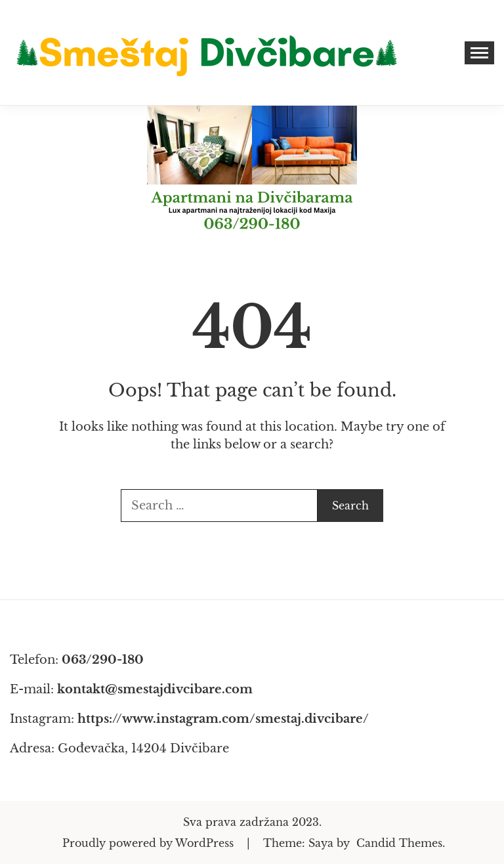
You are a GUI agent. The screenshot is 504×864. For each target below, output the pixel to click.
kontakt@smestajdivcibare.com (155, 689)
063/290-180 (103, 660)
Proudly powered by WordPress (150, 843)
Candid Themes (399, 843)
